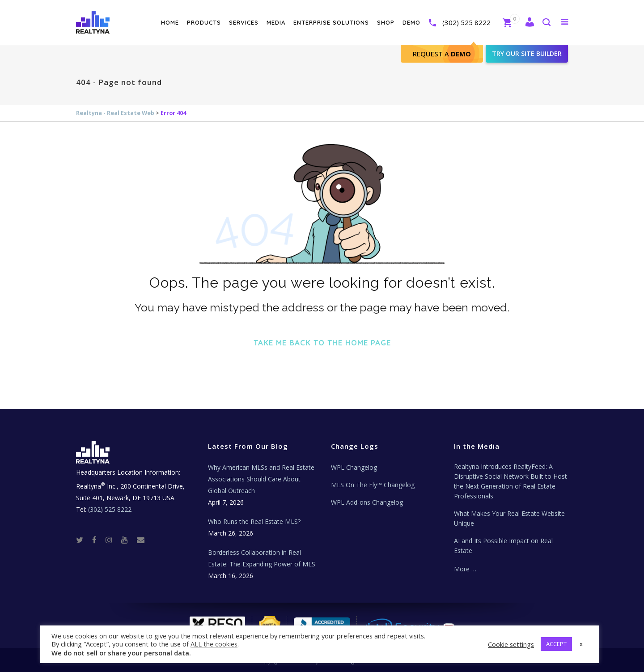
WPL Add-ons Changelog (367, 502)
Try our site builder (527, 53)
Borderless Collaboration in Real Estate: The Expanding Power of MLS (262, 558)
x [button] (581, 644)
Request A (442, 54)
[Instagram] (112, 539)
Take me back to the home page (322, 342)
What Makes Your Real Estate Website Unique (509, 518)
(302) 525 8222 (466, 22)
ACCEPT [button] (556, 644)
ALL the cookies (214, 644)
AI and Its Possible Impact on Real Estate (503, 546)
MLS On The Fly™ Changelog (373, 485)
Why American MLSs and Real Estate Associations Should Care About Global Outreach (261, 479)
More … (465, 569)
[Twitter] (83, 539)
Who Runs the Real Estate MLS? (254, 521)
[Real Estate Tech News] (141, 539)
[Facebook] (98, 539)
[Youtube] (128, 539)
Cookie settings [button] (511, 644)
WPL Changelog (354, 467)
